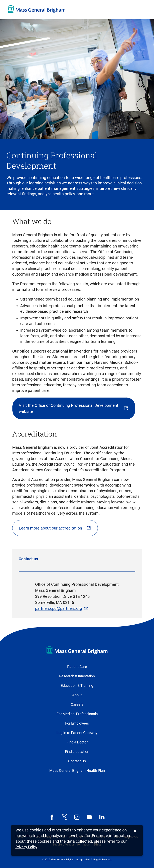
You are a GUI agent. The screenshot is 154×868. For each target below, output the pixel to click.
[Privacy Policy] (26, 847)
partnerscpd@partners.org (59, 608)
